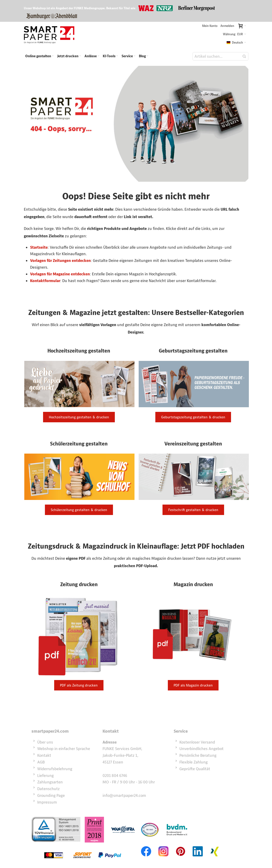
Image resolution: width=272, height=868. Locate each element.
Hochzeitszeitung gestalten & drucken (79, 417)
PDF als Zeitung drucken (79, 685)
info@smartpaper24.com (124, 795)
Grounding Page (51, 795)
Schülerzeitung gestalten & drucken (79, 510)
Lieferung (45, 776)
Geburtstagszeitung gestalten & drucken (193, 417)
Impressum (47, 802)
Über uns (45, 742)
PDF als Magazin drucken (193, 685)
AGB (41, 762)
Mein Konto (210, 26)
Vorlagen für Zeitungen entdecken (60, 261)
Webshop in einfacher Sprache (64, 749)
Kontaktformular (45, 281)
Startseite (39, 247)
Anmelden (227, 26)
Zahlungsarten (50, 782)
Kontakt (44, 755)
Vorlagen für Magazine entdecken (60, 274)
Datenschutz (48, 789)
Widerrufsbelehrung (55, 769)
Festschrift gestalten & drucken (193, 510)
